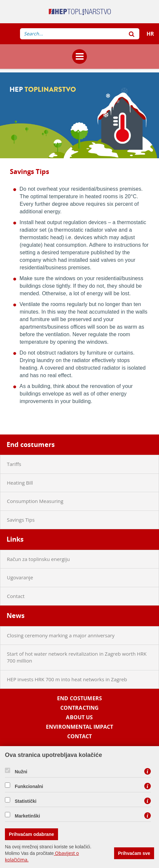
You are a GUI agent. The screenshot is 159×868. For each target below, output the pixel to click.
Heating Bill (20, 483)
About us (79, 717)
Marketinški (27, 816)
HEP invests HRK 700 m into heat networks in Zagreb (67, 679)
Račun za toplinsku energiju (38, 559)
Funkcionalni (29, 786)
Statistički (26, 801)
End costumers (31, 444)
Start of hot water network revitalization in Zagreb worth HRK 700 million (77, 657)
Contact (16, 596)
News (16, 616)
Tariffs (14, 464)
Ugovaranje (20, 577)
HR (150, 34)
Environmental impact (79, 727)
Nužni (21, 772)
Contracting (80, 708)
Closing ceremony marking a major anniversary (61, 635)
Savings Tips (21, 520)
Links (15, 539)
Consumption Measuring (35, 501)
